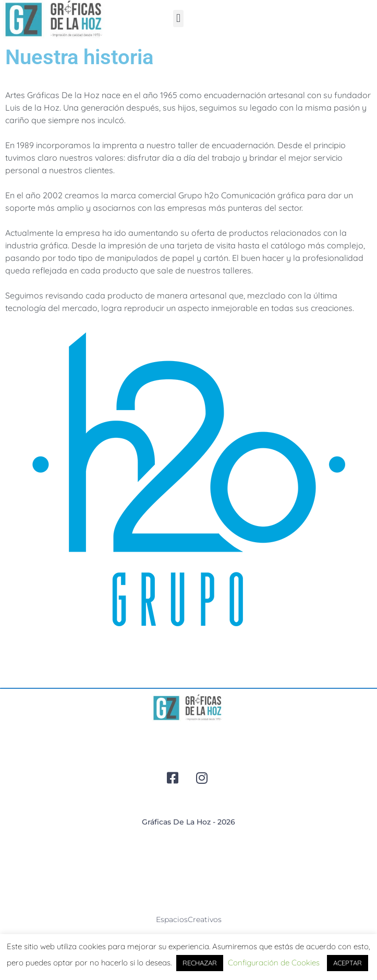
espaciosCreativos (189, 919)
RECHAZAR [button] (200, 963)
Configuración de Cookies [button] (274, 963)
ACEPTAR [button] (348, 963)
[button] (178, 19)
